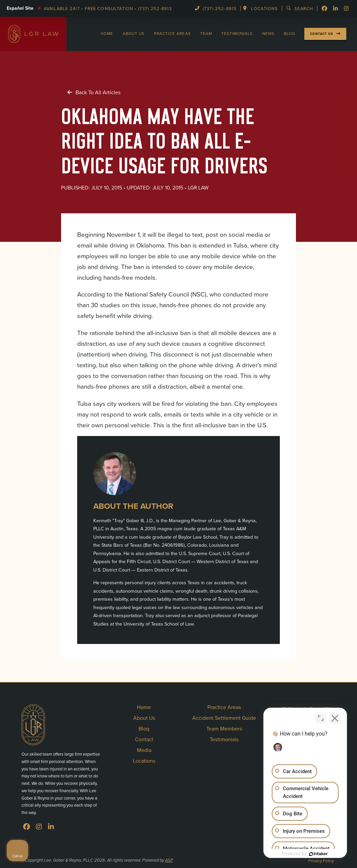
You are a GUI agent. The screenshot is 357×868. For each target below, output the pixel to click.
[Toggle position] (321, 718)
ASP (169, 860)
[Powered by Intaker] (318, 854)
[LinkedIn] (51, 827)
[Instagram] (39, 827)
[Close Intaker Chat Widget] (335, 718)
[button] (261, 9)
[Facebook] (324, 8)
